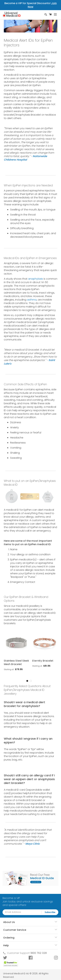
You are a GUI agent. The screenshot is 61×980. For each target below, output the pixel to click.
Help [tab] (6, 945)
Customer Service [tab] (15, 930)
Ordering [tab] (9, 938)
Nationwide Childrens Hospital (25, 158)
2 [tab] (31, 681)
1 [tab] (27, 681)
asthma (32, 300)
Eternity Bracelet (43, 661)
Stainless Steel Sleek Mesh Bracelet (16, 662)
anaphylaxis (35, 279)
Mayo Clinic (33, 844)
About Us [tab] (9, 922)
